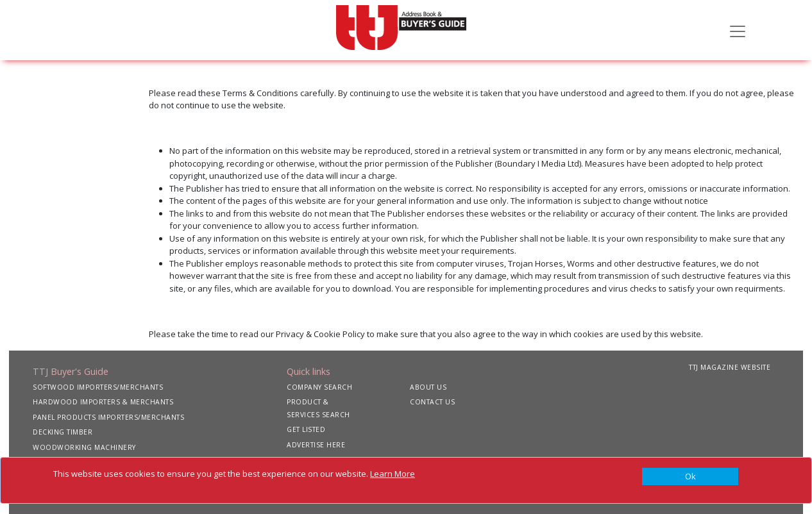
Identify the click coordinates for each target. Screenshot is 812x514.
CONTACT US (432, 402)
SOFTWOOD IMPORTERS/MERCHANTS (98, 387)
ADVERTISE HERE (316, 445)
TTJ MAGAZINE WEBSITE (730, 367)
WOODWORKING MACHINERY (84, 447)
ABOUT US (428, 387)
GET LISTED (306, 429)
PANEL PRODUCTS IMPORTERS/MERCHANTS (108, 417)
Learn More (393, 474)
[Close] (690, 477)
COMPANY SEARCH (319, 387)
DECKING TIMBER (63, 432)
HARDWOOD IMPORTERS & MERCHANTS (103, 402)
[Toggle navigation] (738, 30)
